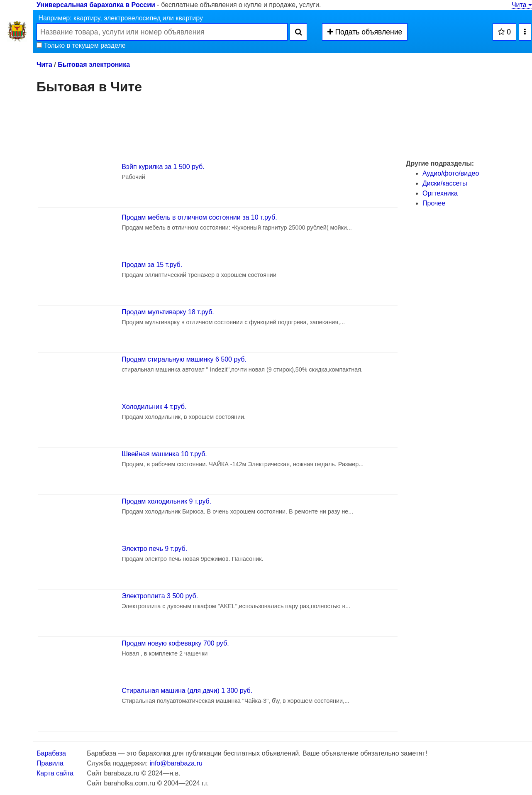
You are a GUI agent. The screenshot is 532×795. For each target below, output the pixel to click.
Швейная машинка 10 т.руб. (164, 454)
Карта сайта (55, 773)
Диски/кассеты (445, 183)
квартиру (87, 18)
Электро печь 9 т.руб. (154, 549)
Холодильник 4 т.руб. (154, 407)
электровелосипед (132, 18)
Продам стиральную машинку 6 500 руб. (184, 359)
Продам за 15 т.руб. (152, 265)
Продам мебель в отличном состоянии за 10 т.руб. (199, 217)
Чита (522, 5)
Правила (50, 763)
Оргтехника (440, 193)
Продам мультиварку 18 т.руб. (168, 312)
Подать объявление (365, 32)
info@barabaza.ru (176, 763)
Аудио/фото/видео (451, 173)
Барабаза (51, 753)
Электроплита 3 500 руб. (160, 596)
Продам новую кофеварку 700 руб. (175, 643)
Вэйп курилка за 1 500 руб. (163, 167)
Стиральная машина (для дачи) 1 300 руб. (187, 691)
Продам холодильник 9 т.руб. (166, 501)
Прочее (434, 203)
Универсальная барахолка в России (96, 5)
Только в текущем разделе (81, 45)
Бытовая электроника (94, 65)
